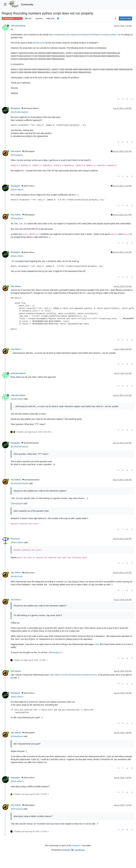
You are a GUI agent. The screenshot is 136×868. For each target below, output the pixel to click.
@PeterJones (39, 43)
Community (27, 4)
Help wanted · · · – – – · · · (12, 18)
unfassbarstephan (18, 26)
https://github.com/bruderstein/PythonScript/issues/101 (74, 675)
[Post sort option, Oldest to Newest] (115, 18)
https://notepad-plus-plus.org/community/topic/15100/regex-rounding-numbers (83, 35)
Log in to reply (125, 18)
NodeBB (66, 850)
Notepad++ (77, 846)
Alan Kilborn (16, 151)
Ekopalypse (16, 108)
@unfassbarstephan (30, 108)
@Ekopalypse (29, 151)
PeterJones (15, 539)
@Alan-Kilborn (17, 190)
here (97, 644)
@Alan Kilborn (28, 186)
